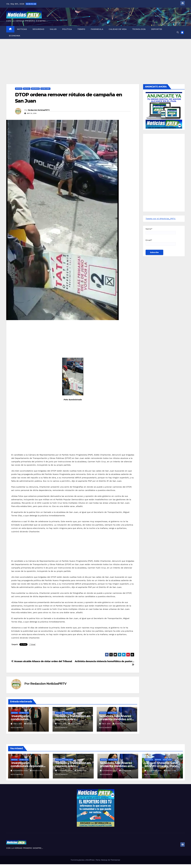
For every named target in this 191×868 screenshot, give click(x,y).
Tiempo (81, 29)
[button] (178, 32)
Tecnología (139, 29)
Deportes (157, 29)
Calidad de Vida (118, 29)
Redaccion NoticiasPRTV (39, 110)
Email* (161, 242)
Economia (15, 36)
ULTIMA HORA (45, 89)
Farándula (97, 29)
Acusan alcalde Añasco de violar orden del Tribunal (42, 661)
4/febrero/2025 (110, 771)
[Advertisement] (96, 58)
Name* (161, 231)
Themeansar (115, 860)
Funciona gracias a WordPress (83, 860)
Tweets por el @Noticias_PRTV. (161, 219)
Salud (53, 29)
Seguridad (38, 29)
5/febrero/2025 (65, 771)
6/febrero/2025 (21, 771)
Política (67, 29)
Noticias (22, 29)
